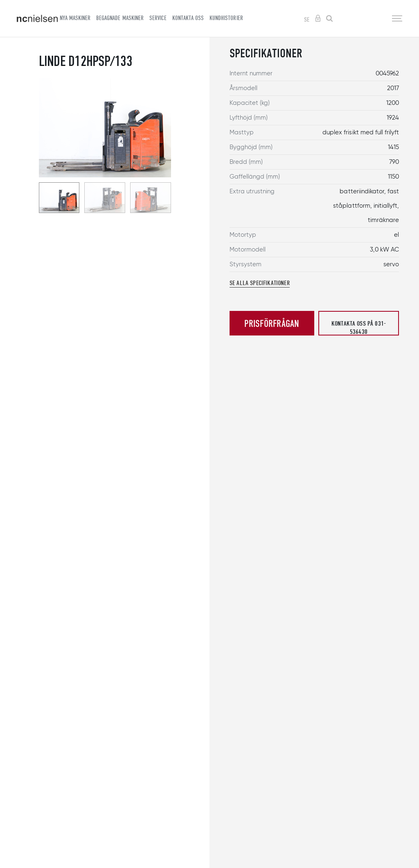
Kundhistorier (226, 18)
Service (158, 18)
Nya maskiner (75, 18)
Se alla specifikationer (260, 283)
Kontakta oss (188, 18)
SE (307, 20)
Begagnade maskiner (120, 18)
